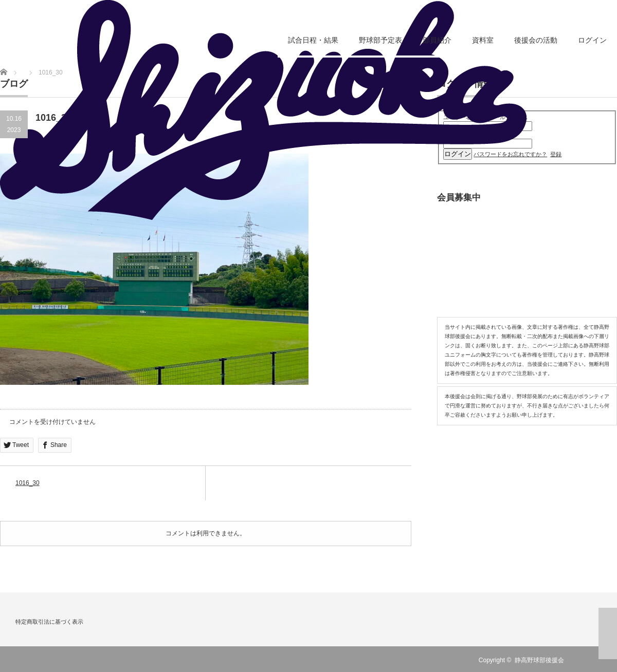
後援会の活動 (536, 40)
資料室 (483, 40)
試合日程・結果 (313, 40)
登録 (556, 154)
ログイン (592, 40)
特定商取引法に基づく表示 (49, 622)
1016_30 (28, 483)
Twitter (595, 660)
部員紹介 (437, 40)
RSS (580, 660)
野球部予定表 (380, 40)
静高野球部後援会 (539, 660)
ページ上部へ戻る (608, 633)
